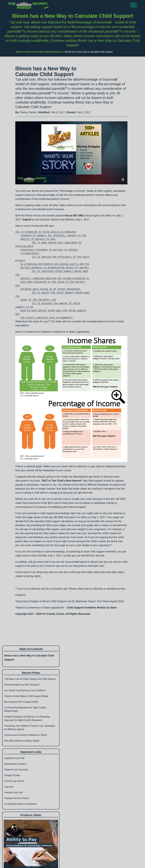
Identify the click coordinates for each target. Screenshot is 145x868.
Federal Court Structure (16, 770)
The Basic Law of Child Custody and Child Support (30, 679)
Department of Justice (15, 764)
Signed (27, 220)
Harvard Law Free (13, 792)
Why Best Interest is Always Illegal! (22, 741)
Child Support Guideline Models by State (92, 608)
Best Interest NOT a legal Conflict (21, 702)
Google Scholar (12, 775)
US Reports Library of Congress (21, 804)
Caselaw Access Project (17, 798)
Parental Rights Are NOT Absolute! (22, 685)
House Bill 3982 (74, 216)
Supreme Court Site (14, 758)
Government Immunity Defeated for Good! (26, 735)
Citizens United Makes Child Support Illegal (26, 696)
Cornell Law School (14, 781)
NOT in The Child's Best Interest (62, 481)
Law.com (9, 787)
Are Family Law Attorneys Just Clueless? (25, 690)
